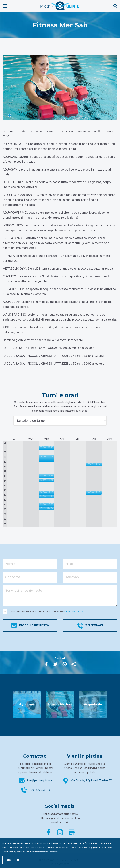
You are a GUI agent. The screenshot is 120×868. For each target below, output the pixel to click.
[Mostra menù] (5, 6)
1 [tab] (9, 115)
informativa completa (47, 852)
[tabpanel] (60, 88)
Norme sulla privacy (73, 611)
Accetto (13, 860)
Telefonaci (90, 626)
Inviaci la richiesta (30, 626)
